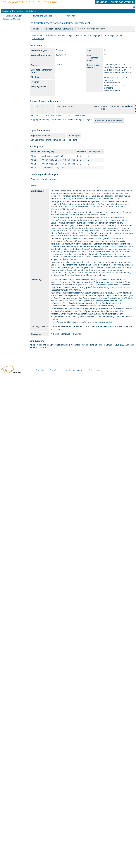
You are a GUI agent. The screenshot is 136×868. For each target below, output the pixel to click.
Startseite (17, 19)
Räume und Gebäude (42, 16)
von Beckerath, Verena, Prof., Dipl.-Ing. (48, 140)
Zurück (53, 370)
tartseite (7, 11)
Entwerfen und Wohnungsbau (45, 179)
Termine (62, 35)
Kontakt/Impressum (73, 370)
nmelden (18, 11)
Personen (71, 16)
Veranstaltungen (14, 16)
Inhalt (120, 35)
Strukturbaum (38, 39)
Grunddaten (50, 35)
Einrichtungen (109, 35)
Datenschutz (94, 370)
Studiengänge (94, 35)
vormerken (57, 120)
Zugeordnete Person (77, 35)
